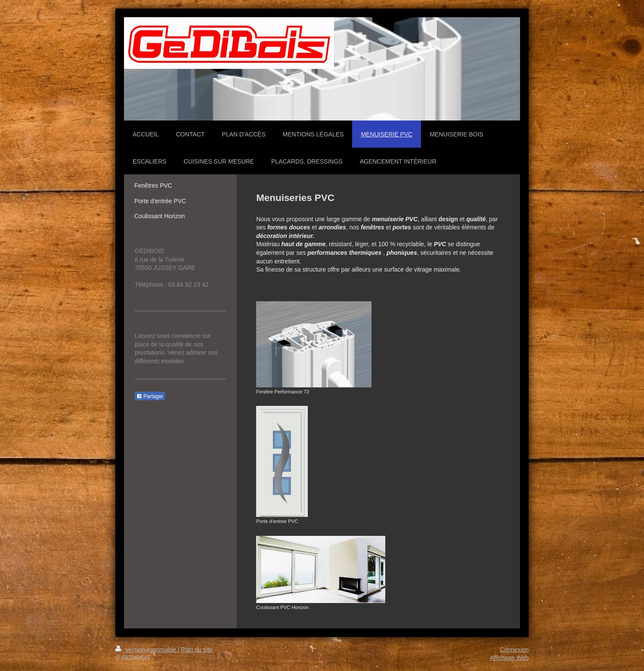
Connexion (514, 649)
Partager (150, 396)
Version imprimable (147, 649)
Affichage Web (509, 658)
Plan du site (197, 649)
